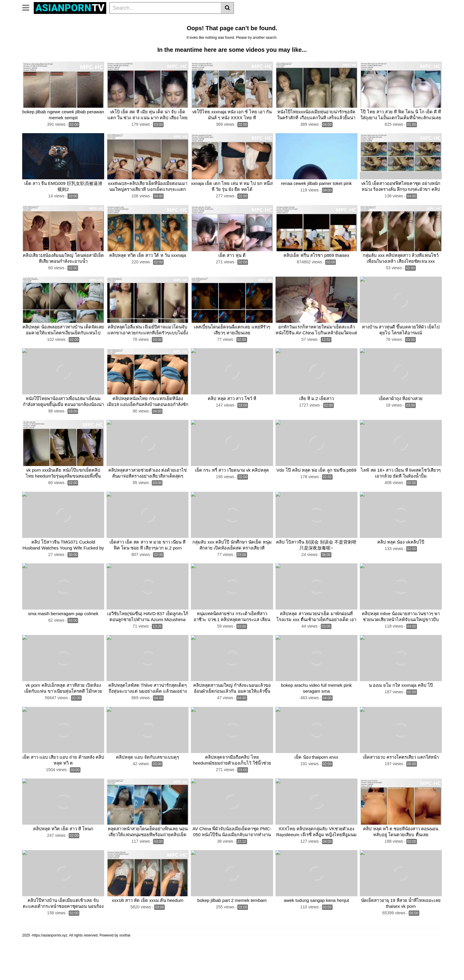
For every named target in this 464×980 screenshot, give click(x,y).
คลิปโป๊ (183, 30)
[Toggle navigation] (28, 7)
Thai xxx (121, 30)
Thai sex (260, 30)
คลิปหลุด (110, 21)
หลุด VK (78, 30)
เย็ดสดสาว (417, 21)
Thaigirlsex (386, 30)
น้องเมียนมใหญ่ (289, 21)
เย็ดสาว (281, 30)
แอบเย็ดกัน (34, 30)
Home (30, 21)
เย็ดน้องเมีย (392, 21)
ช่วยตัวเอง (303, 30)
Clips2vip (99, 30)
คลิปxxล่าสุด (192, 21)
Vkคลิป (141, 30)
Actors (90, 21)
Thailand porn (234, 30)
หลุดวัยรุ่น (247, 21)
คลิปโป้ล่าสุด (221, 21)
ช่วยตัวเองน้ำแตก (333, 30)
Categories (52, 21)
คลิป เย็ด (57, 30)
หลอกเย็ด (338, 21)
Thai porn (162, 30)
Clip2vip (131, 21)
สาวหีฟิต (316, 21)
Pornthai (362, 30)
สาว (265, 21)
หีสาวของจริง (364, 21)
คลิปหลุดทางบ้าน (160, 21)
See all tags (84, 40)
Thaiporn (410, 30)
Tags (73, 21)
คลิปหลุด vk (205, 30)
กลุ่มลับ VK (34, 40)
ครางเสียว (59, 40)
